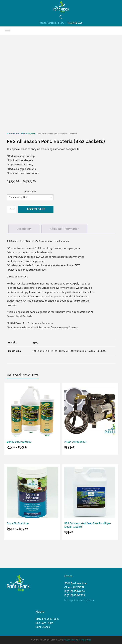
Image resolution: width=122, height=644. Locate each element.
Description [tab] (24, 229)
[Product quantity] (11, 209)
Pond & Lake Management (25, 134)
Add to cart (36, 209)
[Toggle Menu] (8, 30)
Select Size (30, 192)
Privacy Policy (70, 640)
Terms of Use (85, 640)
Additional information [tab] (64, 229)
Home (9, 134)
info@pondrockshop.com (52, 23)
